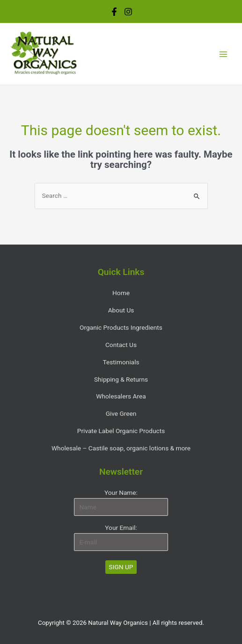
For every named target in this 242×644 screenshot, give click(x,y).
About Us (121, 310)
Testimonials (121, 362)
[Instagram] (128, 12)
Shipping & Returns (121, 379)
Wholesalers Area (121, 396)
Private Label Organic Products (121, 431)
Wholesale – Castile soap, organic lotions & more (121, 448)
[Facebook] (114, 12)
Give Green (121, 413)
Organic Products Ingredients (121, 327)
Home (121, 293)
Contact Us (121, 345)
